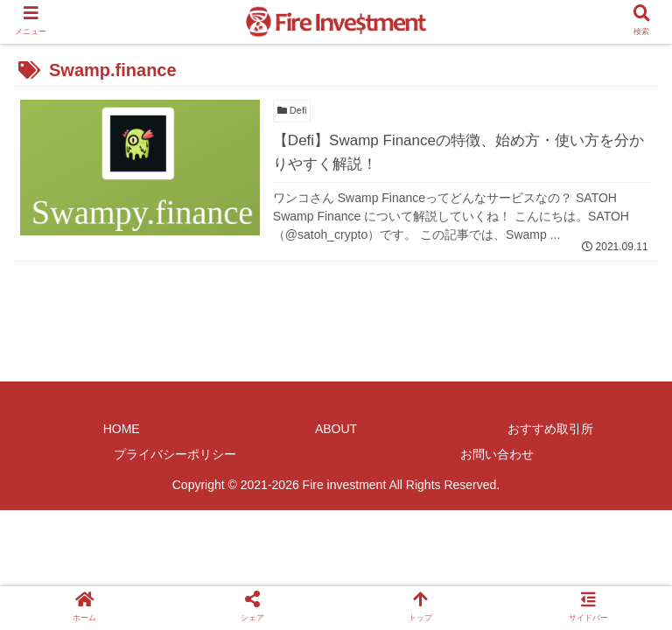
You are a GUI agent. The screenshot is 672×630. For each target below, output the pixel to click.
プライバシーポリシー (175, 454)
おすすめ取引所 (550, 429)
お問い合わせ (497, 454)
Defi (292, 110)
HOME (122, 429)
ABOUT (336, 429)
